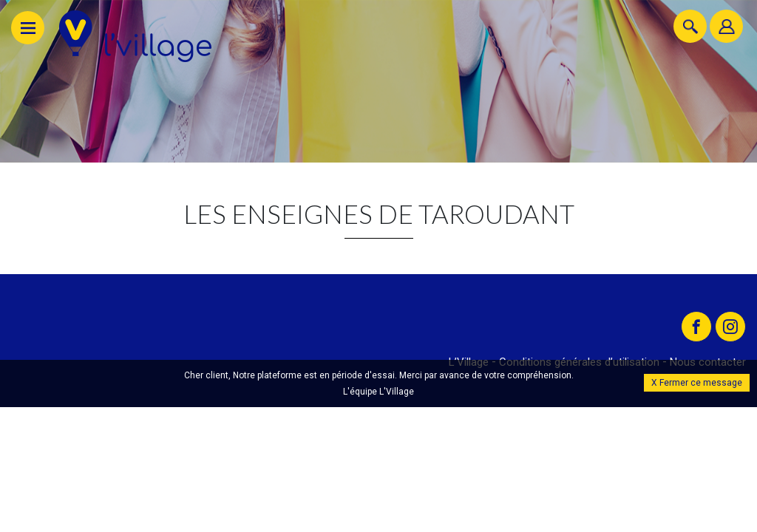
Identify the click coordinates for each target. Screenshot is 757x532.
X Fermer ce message (697, 383)
